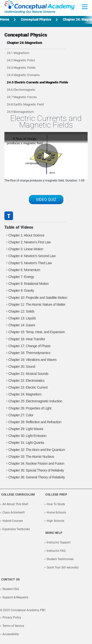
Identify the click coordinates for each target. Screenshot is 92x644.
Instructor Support (59, 542)
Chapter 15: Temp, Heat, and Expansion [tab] (35, 332)
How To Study (56, 504)
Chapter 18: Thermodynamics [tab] (27, 353)
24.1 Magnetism (18, 53)
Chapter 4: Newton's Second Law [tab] (30, 256)
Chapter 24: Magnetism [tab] (23, 394)
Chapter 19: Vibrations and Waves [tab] (30, 360)
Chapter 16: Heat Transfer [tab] (25, 339)
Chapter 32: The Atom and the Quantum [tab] (35, 450)
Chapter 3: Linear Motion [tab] (24, 249)
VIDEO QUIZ (46, 200)
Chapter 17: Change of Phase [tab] (27, 346)
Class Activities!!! (14, 513)
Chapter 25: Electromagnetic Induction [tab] (33, 401)
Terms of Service (13, 626)
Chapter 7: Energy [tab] (19, 277)
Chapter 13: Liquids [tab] (20, 318)
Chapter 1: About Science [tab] (24, 235)
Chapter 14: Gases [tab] (20, 325)
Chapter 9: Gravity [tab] (19, 291)
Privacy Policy (12, 618)
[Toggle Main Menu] (85, 7)
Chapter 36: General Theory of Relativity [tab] (35, 477)
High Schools (55, 521)
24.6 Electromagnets (21, 90)
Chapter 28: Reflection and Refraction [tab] (33, 422)
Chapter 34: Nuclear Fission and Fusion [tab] (34, 464)
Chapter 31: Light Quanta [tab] (24, 443)
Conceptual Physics (36, 19)
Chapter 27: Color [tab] (19, 415)
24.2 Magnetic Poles (21, 60)
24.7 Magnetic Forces (22, 97)
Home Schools (56, 513)
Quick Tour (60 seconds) (63, 567)
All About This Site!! (15, 504)
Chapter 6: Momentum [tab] (22, 270)
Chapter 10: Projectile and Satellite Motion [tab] (36, 298)
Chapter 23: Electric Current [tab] (26, 388)
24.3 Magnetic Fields (21, 68)
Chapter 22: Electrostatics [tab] (24, 381)
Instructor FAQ (56, 551)
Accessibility (11, 634)
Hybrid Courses (13, 521)
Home (5, 19)
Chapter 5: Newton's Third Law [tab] (28, 263)
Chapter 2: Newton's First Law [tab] (28, 242)
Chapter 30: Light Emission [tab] (25, 436)
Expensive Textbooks (16, 529)
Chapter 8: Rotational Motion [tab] (26, 284)
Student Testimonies (60, 559)
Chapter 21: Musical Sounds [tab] (26, 374)
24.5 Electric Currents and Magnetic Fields (38, 82)
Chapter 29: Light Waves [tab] (24, 429)
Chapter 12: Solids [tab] (19, 311)
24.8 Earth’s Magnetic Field (25, 104)
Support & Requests (15, 597)
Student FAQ (11, 589)
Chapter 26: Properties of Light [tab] (28, 408)
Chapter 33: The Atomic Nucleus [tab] (29, 457)
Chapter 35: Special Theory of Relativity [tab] (34, 470)
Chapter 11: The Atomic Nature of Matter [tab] (35, 305)
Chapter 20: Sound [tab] (20, 367)
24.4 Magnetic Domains (23, 75)
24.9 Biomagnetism (20, 112)
